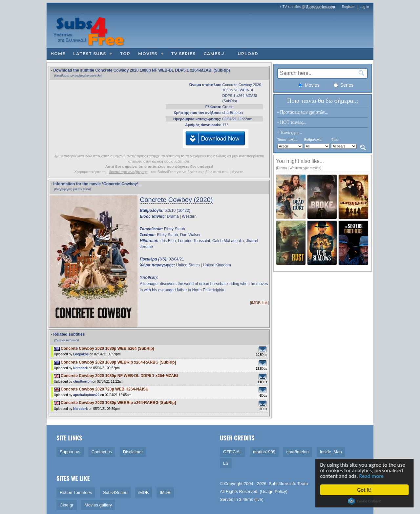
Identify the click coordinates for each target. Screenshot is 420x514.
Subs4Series (115, 492)
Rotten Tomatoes (76, 492)
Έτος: (335, 140)
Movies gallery (98, 505)
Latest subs (90, 54)
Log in (364, 7)
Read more (375, 476)
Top (125, 54)
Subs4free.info (283, 484)
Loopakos (81, 354)
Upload (248, 54)
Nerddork (80, 368)
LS (226, 463)
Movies (148, 54)
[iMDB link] (259, 303)
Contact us (102, 452)
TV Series (183, 54)
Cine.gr (67, 505)
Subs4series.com (321, 7)
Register (348, 7)
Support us (70, 452)
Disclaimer (133, 452)
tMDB (165, 492)
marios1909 (264, 452)
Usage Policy (274, 492)
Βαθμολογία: (313, 140)
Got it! (368, 490)
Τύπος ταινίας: (288, 140)
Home (58, 54)
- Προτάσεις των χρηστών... (303, 112)
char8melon (233, 113)
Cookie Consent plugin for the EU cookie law (368, 501)
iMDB (144, 492)
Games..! (214, 54)
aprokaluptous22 (86, 395)
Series (344, 85)
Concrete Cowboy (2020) (176, 200)
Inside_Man (331, 452)
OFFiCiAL (232, 452)
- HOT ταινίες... (292, 122)
